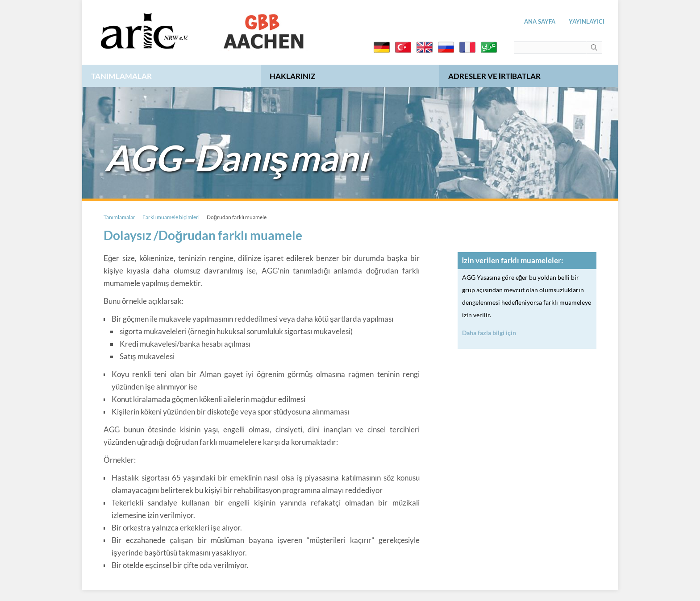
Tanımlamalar (119, 217)
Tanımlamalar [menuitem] (121, 76)
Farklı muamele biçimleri (171, 217)
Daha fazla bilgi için (489, 333)
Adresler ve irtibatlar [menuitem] (494, 76)
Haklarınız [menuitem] (292, 76)
